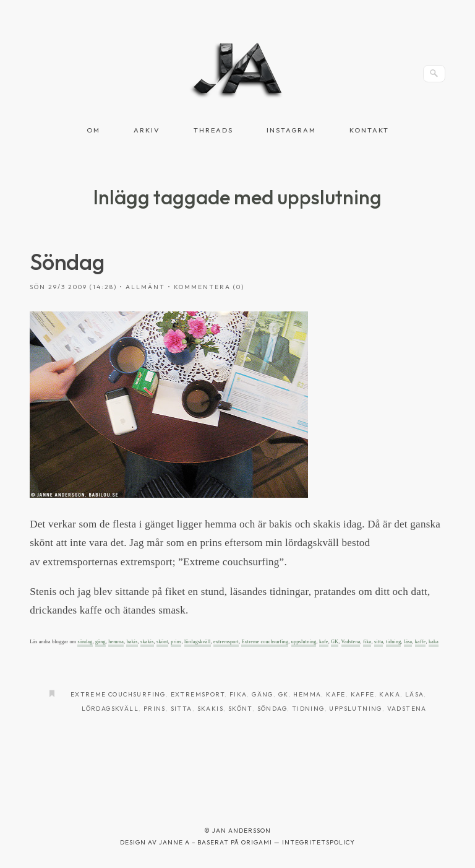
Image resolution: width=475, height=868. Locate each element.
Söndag (67, 262)
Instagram (291, 130)
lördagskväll (198, 642)
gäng (101, 642)
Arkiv (147, 130)
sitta (379, 642)
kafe (324, 642)
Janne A (174, 842)
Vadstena (351, 642)
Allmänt (145, 287)
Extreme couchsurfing (265, 642)
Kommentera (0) (209, 287)
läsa (408, 642)
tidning (393, 642)
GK (335, 642)
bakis (132, 642)
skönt (162, 642)
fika (367, 642)
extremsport (226, 642)
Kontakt (369, 130)
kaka (434, 642)
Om (93, 130)
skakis (147, 642)
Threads (213, 130)
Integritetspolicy (319, 842)
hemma (116, 642)
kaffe (421, 642)
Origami (257, 842)
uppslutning (304, 642)
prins (176, 642)
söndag (85, 642)
